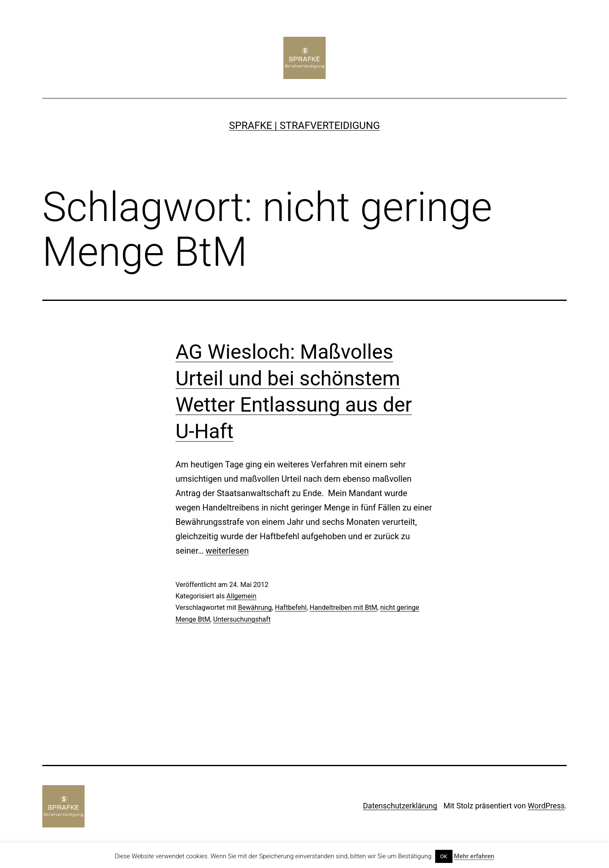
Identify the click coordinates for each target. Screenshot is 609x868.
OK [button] (444, 856)
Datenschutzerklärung (400, 806)
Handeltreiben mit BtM (343, 607)
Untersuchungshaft (242, 619)
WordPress (546, 806)
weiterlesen (227, 551)
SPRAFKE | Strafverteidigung (305, 126)
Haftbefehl (291, 607)
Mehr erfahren (474, 856)
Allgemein (241, 596)
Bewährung (255, 607)
